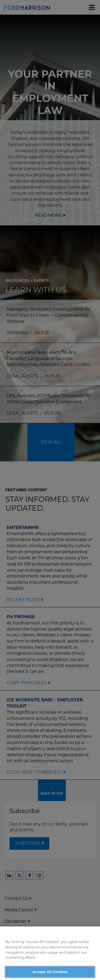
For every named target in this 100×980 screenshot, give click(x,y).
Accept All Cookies (50, 973)
